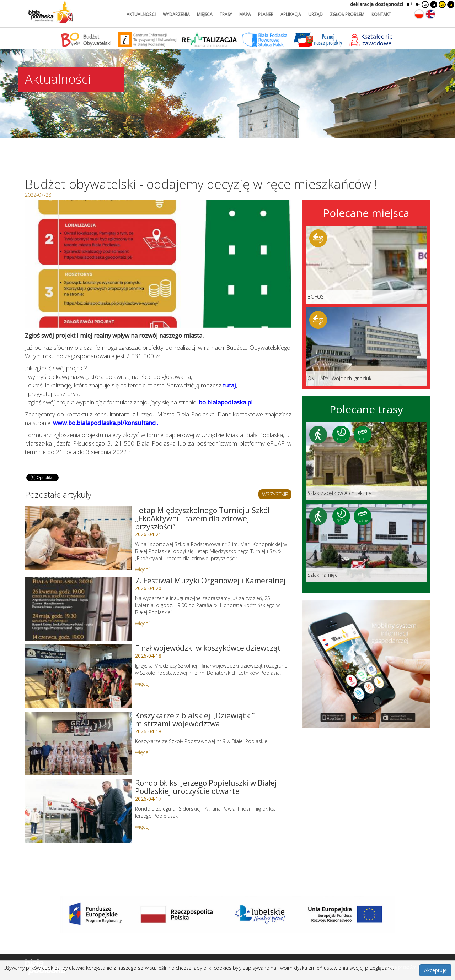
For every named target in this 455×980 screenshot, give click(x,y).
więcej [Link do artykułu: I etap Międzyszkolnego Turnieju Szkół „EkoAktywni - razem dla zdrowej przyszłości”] (142, 569)
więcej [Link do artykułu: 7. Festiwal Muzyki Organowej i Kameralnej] (142, 623)
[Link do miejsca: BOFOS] (366, 265)
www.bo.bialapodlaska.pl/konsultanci (105, 423)
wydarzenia (176, 14)
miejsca (205, 14)
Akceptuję (435, 970)
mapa (245, 14)
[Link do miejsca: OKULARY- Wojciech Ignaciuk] (366, 347)
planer (266, 14)
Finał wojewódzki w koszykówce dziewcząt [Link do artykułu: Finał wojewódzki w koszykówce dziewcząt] (208, 648)
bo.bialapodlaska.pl (226, 402)
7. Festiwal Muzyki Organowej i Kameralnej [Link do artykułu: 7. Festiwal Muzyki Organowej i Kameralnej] (210, 581)
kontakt (381, 14)
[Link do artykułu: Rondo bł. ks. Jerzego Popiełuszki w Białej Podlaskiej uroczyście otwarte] (78, 811)
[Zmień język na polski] (419, 14)
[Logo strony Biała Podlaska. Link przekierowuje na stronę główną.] (50, 12)
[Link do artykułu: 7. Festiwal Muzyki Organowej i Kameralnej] (78, 609)
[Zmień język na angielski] (430, 14)
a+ (409, 4)
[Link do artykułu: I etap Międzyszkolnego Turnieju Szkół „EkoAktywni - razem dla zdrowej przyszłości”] (78, 538)
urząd (315, 14)
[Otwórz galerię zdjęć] (158, 264)
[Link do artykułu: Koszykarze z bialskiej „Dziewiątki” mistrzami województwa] (78, 744)
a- (417, 4)
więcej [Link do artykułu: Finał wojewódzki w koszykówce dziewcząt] (142, 684)
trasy (226, 14)
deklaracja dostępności (377, 4)
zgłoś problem (347, 14)
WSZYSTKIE (275, 494)
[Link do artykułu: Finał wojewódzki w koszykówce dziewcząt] (78, 676)
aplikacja (291, 14)
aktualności (141, 14)
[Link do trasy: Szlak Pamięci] (366, 543)
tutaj (229, 385)
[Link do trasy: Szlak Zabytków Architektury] (366, 461)
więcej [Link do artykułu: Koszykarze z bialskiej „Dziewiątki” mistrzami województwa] (142, 752)
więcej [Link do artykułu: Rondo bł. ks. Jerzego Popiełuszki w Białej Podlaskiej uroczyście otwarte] (142, 827)
